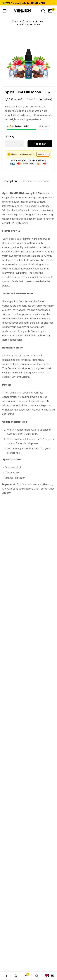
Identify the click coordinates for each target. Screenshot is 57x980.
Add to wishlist (49, 92)
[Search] (43, 11)
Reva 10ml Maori (39, 612)
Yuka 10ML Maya (11, 612)
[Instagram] (11, 762)
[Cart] (50, 11)
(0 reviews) (46, 99)
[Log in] (16, 976)
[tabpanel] (28, 343)
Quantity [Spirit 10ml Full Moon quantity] (9, 136)
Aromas (39, 21)
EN (50, 975)
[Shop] (5, 976)
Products (27, 21)
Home (15, 21)
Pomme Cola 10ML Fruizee (41, 549)
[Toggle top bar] (54, 3)
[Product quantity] (15, 144)
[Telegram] (11, 766)
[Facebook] (11, 758)
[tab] (9, 181)
